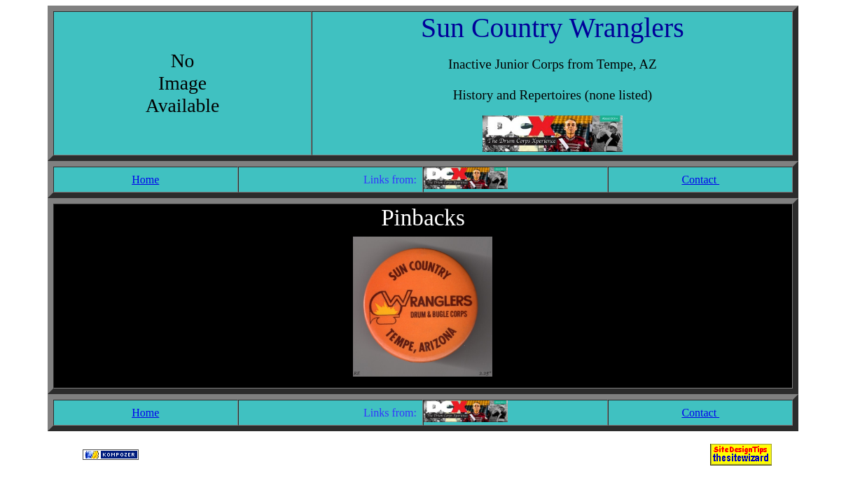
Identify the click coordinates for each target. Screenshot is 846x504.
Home (145, 180)
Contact (700, 180)
